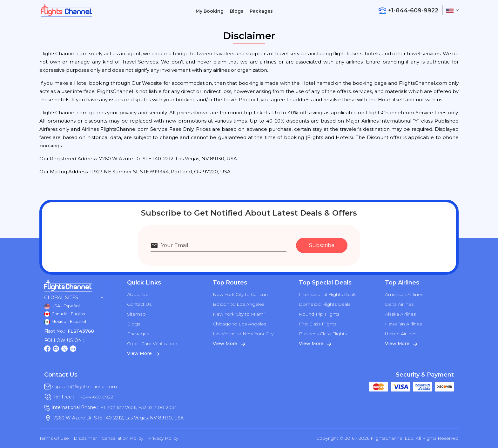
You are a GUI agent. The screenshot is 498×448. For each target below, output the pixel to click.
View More (143, 353)
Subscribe (322, 245)
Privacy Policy (163, 438)
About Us (138, 294)
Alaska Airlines (400, 314)
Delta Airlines (399, 304)
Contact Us (139, 304)
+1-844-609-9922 (95, 397)
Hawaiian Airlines (403, 324)
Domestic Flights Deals (325, 304)
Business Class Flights (323, 334)
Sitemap (136, 314)
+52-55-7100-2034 (157, 407)
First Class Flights (318, 324)
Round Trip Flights (319, 314)
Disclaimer (85, 438)
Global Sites (74, 298)
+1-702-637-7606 (118, 407)
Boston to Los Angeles (239, 304)
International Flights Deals (328, 294)
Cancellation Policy (122, 438)
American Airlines (404, 294)
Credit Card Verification (152, 344)
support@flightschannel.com (84, 386)
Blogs (237, 11)
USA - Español (62, 306)
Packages (261, 11)
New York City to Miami (239, 314)
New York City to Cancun (240, 294)
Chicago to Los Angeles (239, 324)
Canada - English (65, 314)
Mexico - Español (65, 322)
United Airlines (401, 334)
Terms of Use (54, 438)
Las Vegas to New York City (243, 334)
